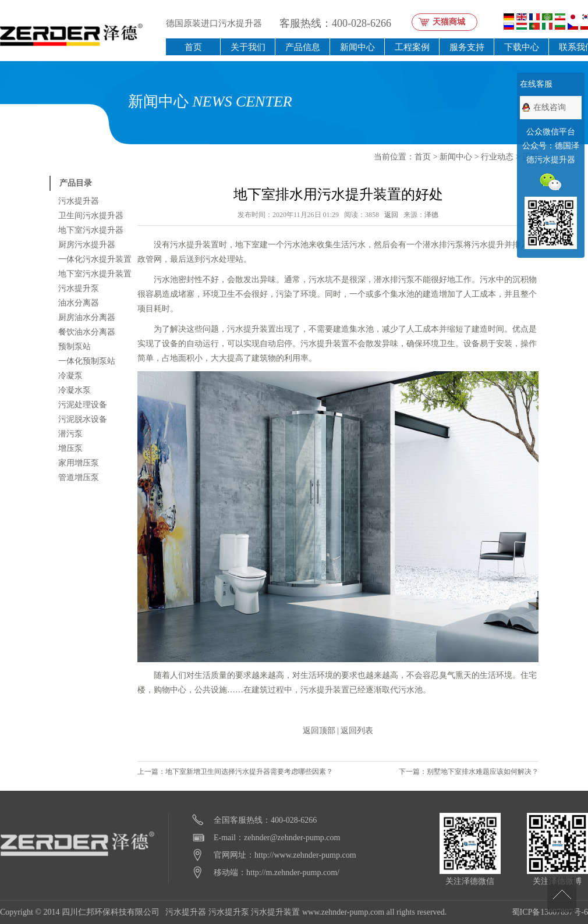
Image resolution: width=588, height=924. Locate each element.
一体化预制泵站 (87, 361)
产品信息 (303, 47)
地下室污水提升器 (91, 230)
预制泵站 (75, 346)
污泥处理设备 (83, 405)
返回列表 (357, 731)
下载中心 (522, 47)
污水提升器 (79, 201)
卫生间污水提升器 (91, 216)
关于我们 (248, 47)
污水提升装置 (275, 912)
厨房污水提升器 (87, 245)
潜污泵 (70, 434)
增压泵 (70, 448)
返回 (391, 215)
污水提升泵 (79, 288)
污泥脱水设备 (83, 419)
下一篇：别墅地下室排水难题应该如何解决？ (469, 772)
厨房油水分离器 (87, 317)
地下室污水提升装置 (95, 274)
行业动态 (497, 157)
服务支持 (467, 47)
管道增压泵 (79, 477)
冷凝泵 (70, 376)
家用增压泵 (79, 463)
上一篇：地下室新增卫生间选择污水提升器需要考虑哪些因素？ (235, 772)
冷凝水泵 (75, 390)
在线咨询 (550, 107)
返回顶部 (319, 731)
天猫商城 (449, 22)
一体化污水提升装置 (95, 259)
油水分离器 (79, 303)
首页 (193, 47)
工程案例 (412, 47)
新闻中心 (357, 47)
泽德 (431, 215)
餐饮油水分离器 (87, 332)
